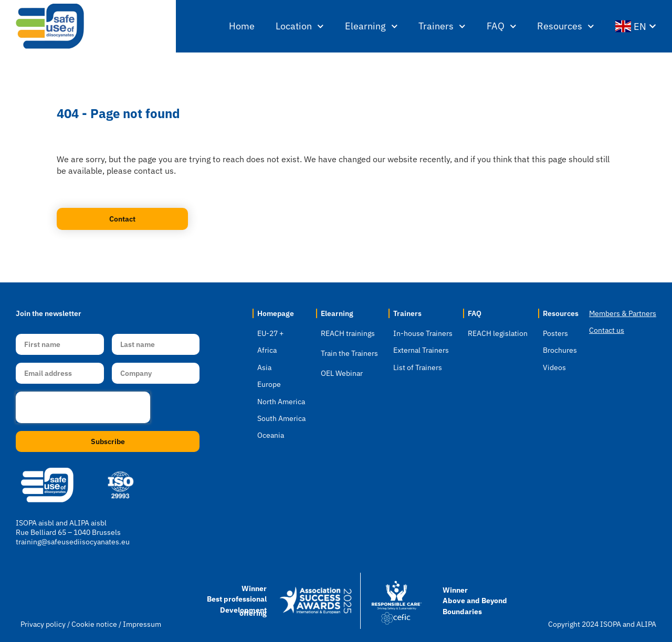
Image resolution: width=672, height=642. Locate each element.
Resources (566, 27)
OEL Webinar (342, 373)
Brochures (560, 350)
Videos (554, 367)
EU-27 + (270, 333)
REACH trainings (348, 333)
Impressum (142, 624)
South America (281, 418)
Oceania (271, 435)
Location (300, 27)
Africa (267, 350)
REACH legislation (498, 333)
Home (242, 26)
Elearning (371, 27)
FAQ (502, 27)
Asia (264, 367)
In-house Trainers (423, 333)
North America (281, 402)
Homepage (276, 313)
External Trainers (421, 350)
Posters (555, 333)
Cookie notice (94, 624)
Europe (269, 384)
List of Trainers (418, 367)
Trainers (442, 27)
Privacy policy (43, 624)
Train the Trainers (349, 353)
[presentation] (83, 407)
